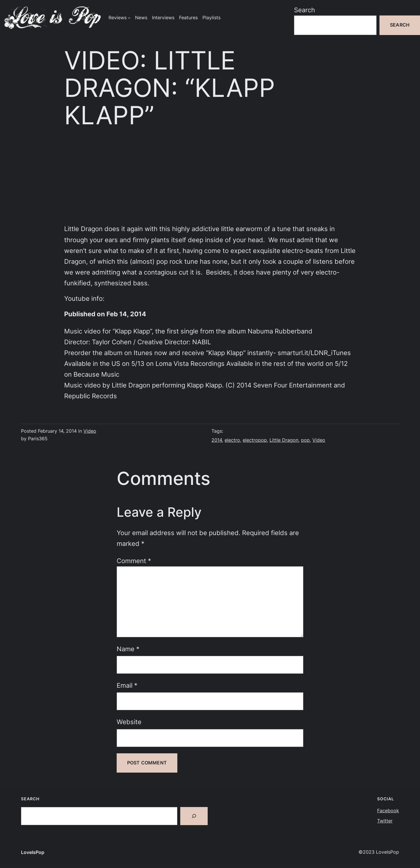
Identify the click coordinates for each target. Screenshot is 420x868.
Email (127, 685)
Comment (134, 561)
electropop (255, 440)
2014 (217, 440)
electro (232, 440)
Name (128, 649)
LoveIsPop (33, 852)
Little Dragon (284, 440)
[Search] (194, 816)
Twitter (385, 821)
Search (304, 10)
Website (129, 722)
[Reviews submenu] (129, 18)
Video (90, 431)
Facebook (388, 811)
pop (305, 440)
